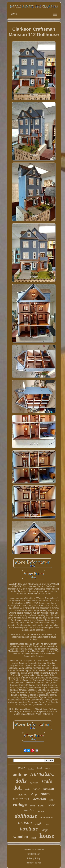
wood (32, 806)
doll (18, 788)
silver (21, 768)
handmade (47, 817)
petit (34, 838)
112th (38, 824)
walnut (29, 810)
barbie (41, 806)
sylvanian (34, 783)
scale (47, 781)
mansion (22, 795)
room (45, 794)
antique (20, 775)
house (47, 836)
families (31, 769)
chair (52, 800)
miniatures (21, 799)
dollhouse (26, 816)
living (47, 824)
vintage (20, 804)
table (37, 789)
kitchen (41, 811)
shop (34, 794)
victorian (39, 799)
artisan (25, 822)
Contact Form (34, 854)
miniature (42, 774)
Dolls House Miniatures (34, 850)
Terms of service (34, 863)
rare (48, 768)
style (28, 789)
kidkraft (49, 789)
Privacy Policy (34, 858)
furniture (29, 829)
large (45, 830)
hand (39, 768)
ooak (51, 805)
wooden (21, 837)
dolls (21, 781)
